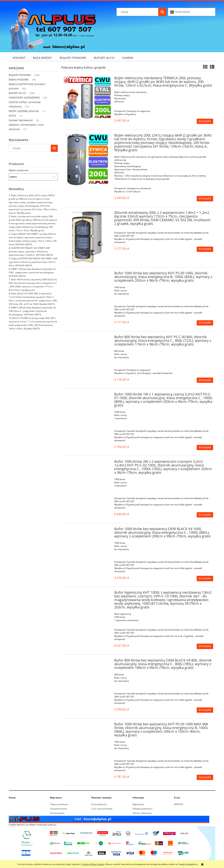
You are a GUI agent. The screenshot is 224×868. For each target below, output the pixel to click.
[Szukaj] (162, 12)
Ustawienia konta (58, 809)
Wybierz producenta (19, 170)
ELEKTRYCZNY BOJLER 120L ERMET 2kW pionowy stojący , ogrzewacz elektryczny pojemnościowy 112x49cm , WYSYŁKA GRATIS (31, 251)
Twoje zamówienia (59, 804)
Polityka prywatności (143, 809)
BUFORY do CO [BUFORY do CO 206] (17, 93)
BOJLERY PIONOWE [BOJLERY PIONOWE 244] (20, 75)
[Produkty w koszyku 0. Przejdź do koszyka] (180, 12)
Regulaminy (138, 804)
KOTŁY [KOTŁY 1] (13, 116)
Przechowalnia (57, 813)
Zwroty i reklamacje (142, 813)
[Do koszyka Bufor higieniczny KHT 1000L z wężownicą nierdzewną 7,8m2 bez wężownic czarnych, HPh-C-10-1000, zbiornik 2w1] (205, 646)
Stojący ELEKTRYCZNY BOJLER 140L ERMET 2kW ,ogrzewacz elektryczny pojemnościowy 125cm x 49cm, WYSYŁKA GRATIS (33, 262)
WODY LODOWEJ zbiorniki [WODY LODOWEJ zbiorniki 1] (24, 111)
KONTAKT (179, 804)
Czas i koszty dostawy (102, 809)
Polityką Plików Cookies (93, 864)
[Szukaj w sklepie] (138, 12)
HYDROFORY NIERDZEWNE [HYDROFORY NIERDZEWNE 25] (24, 98)
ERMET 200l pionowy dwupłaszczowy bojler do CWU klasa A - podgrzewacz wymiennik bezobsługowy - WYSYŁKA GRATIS (32, 311)
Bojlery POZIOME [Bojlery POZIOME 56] (19, 79)
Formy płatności (99, 804)
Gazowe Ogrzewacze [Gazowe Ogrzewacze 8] (21, 120)
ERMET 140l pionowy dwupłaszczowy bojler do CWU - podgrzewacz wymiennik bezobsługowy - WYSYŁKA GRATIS (32, 272)
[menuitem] (19, 58)
